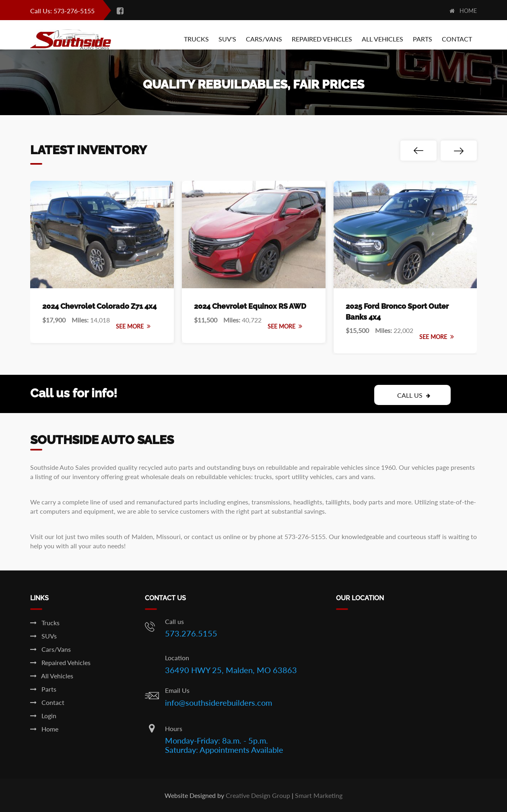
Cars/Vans (264, 39)
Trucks (196, 39)
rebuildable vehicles (223, 476)
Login (43, 716)
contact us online (216, 536)
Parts (422, 39)
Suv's (227, 39)
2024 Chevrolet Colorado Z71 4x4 (99, 306)
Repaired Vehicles (322, 39)
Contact (457, 39)
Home (463, 11)
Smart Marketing (319, 795)
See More (133, 326)
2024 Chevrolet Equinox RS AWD (250, 306)
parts (191, 502)
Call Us (414, 395)
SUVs (43, 636)
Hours (174, 728)
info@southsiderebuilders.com (218, 702)
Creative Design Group (258, 795)
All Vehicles (382, 39)
